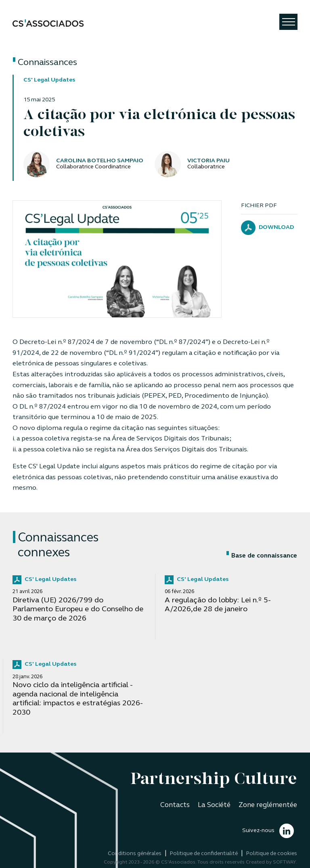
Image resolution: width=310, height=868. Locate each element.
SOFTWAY (284, 862)
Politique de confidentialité (204, 854)
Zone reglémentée (268, 805)
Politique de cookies (272, 854)
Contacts (175, 805)
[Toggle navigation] (288, 22)
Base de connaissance (262, 556)
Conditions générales (135, 854)
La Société (214, 805)
